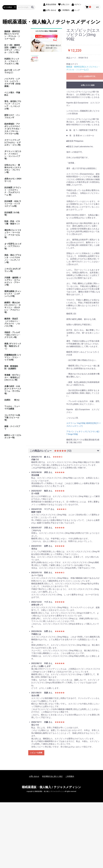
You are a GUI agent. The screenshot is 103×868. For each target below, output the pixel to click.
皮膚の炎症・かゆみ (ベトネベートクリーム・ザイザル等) (13, 390)
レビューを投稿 (36, 753)
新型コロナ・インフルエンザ (12, 116)
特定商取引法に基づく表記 (52, 776)
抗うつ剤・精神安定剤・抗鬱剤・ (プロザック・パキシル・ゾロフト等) (13, 49)
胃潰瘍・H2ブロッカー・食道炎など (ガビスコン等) (12, 377)
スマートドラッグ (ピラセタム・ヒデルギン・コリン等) (13, 142)
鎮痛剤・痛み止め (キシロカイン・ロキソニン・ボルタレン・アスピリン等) (13, 307)
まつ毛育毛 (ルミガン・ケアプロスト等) (13, 246)
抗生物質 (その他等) (12, 214)
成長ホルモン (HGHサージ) (13, 180)
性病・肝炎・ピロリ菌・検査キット (12, 223)
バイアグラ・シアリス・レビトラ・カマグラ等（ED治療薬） (12, 83)
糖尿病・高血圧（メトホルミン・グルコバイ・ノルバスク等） (12, 322)
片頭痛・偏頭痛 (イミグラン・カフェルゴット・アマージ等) (13, 281)
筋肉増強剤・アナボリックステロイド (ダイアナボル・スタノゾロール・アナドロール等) (13, 129)
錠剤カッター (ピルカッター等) (13, 436)
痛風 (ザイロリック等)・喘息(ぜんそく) (13, 346)
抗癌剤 (7, 400)
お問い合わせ (34, 776)
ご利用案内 (70, 776)
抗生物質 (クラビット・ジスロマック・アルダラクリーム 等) (13, 191)
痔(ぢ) (17, 400)
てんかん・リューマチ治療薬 (12, 408)
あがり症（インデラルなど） (12, 71)
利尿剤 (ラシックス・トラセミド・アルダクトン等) (12, 61)
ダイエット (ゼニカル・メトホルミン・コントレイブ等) (13, 155)
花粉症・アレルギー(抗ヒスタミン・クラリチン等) (13, 335)
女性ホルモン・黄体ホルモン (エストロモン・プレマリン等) (13, 169)
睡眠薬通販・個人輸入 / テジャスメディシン (51, 22)
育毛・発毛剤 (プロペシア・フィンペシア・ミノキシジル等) (13, 105)
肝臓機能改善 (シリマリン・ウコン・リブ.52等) (13, 357)
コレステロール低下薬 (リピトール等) (12, 418)
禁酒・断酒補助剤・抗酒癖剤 (11, 367)
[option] (46, 40)
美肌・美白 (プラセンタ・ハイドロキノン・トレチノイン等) (13, 259)
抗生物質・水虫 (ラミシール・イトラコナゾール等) (13, 204)
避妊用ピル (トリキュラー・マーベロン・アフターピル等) (13, 234)
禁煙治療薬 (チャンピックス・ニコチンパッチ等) (13, 294)
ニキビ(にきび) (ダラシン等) (12, 270)
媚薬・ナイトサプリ (12, 428)
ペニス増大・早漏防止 (12, 94)
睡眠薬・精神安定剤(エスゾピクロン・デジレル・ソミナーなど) (12, 35)
